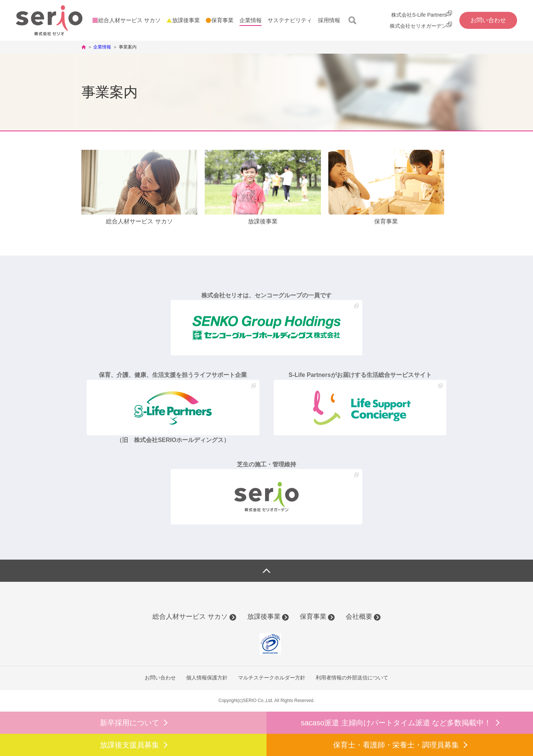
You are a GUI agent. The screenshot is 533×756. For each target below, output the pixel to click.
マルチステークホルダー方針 (272, 678)
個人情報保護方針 (207, 678)
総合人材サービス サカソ (190, 617)
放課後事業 (264, 617)
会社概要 (359, 617)
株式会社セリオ (49, 21)
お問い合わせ (160, 678)
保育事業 (313, 617)
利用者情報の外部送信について (352, 678)
